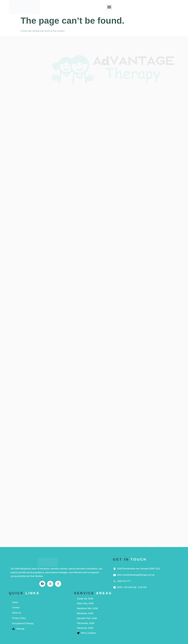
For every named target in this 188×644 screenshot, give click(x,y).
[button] (109, 7)
